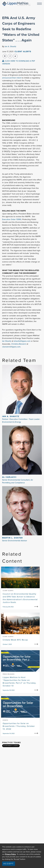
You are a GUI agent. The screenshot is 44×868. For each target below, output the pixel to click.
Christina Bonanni (19, 344)
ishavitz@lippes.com (22, 341)
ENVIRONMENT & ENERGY (11, 746)
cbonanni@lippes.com (11, 347)
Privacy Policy (10, 854)
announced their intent (12, 78)
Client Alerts (23, 51)
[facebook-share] (10, 56)
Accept (9, 864)
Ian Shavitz (7, 341)
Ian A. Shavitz (10, 46)
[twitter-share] (15, 56)
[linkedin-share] (5, 56)
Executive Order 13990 (12, 219)
